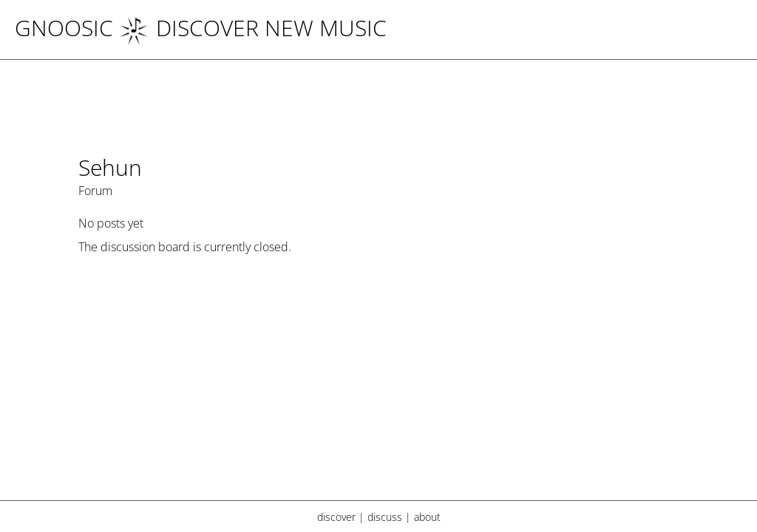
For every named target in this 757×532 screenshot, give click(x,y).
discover (336, 517)
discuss (385, 517)
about (427, 517)
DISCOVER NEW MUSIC (253, 28)
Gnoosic (64, 28)
